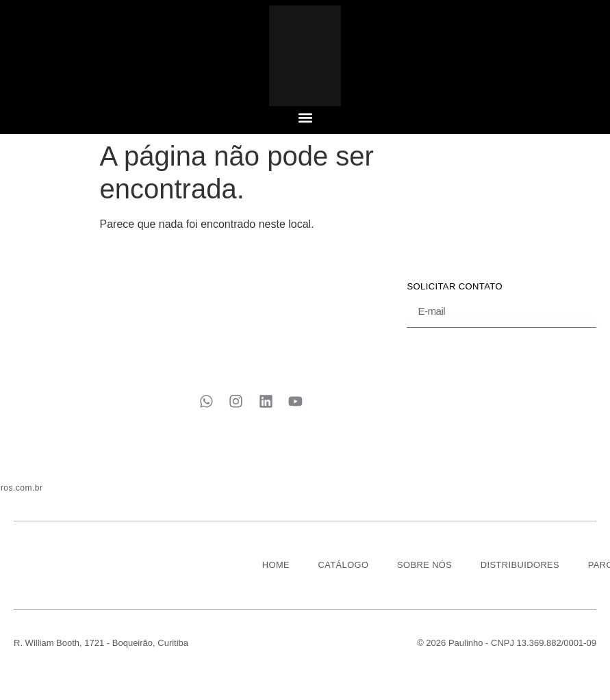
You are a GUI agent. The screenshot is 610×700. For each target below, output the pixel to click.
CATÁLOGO (341, 572)
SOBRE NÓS (424, 572)
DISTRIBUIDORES (521, 572)
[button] (305, 117)
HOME (273, 572)
